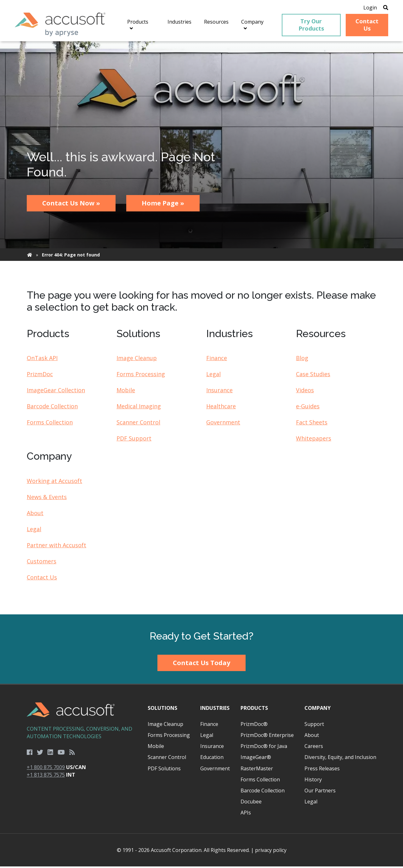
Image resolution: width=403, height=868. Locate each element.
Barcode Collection (52, 408)
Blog (302, 360)
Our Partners (320, 792)
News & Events (47, 498)
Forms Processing (141, 376)
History (313, 781)
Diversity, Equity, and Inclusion (340, 759)
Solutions (162, 710)
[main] (201, 330)
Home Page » (163, 205)
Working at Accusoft (54, 482)
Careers (314, 748)
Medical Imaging (139, 408)
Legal (213, 376)
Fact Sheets (312, 424)
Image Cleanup (137, 360)
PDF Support (134, 440)
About (35, 514)
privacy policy (271, 852)
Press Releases (322, 770)
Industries (215, 710)
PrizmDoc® (254, 726)
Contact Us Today (201, 665)
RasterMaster (257, 770)
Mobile (126, 392)
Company (318, 710)
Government (223, 424)
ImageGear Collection (56, 392)
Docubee (251, 803)
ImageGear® (256, 759)
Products (254, 710)
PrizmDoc (40, 376)
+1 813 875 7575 (46, 777)
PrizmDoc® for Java (264, 748)
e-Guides (308, 408)
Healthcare (221, 408)
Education (212, 759)
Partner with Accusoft (57, 547)
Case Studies (313, 376)
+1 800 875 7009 (46, 769)
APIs (246, 814)
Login (366, 8)
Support (314, 726)
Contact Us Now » (71, 205)
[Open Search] (382, 8)
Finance (217, 360)
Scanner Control (138, 424)
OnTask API (42, 360)
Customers (42, 563)
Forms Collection (50, 424)
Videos (305, 392)
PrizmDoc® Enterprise (267, 737)
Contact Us (42, 579)
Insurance (219, 392)
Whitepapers (314, 440)
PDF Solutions (164, 770)
